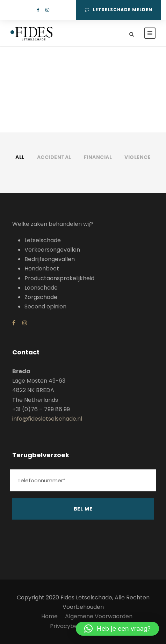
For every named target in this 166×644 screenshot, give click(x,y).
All (20, 157)
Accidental (54, 157)
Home (49, 616)
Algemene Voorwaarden (99, 616)
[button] (117, 629)
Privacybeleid (68, 626)
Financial (98, 157)
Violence (138, 157)
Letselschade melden (119, 10)
